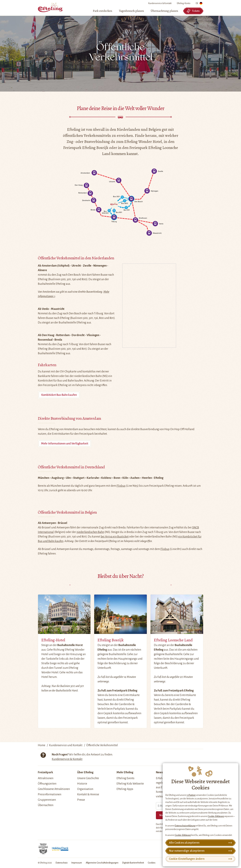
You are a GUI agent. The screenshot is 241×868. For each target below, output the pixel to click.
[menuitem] (103, 11)
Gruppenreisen (47, 800)
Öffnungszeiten (47, 784)
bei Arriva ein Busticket (115, 537)
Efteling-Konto (184, 3)
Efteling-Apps (125, 789)
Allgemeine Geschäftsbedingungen (102, 863)
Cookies (152, 863)
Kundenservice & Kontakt (160, 3)
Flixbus (121, 486)
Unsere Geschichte (88, 778)
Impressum (77, 863)
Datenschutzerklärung (185, 826)
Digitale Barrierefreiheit (133, 863)
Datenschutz (62, 863)
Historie (82, 784)
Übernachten (46, 805)
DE (199, 4)
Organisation (85, 789)
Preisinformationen (50, 794)
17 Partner (191, 795)
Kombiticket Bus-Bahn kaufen (59, 395)
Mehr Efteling (125, 772)
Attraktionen (46, 778)
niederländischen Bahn (90, 532)
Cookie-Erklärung (216, 816)
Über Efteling (85, 772)
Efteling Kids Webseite (130, 784)
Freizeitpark (45, 772)
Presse (81, 800)
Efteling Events (125, 778)
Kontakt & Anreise (88, 794)
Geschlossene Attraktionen (54, 789)
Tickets (193, 11)
